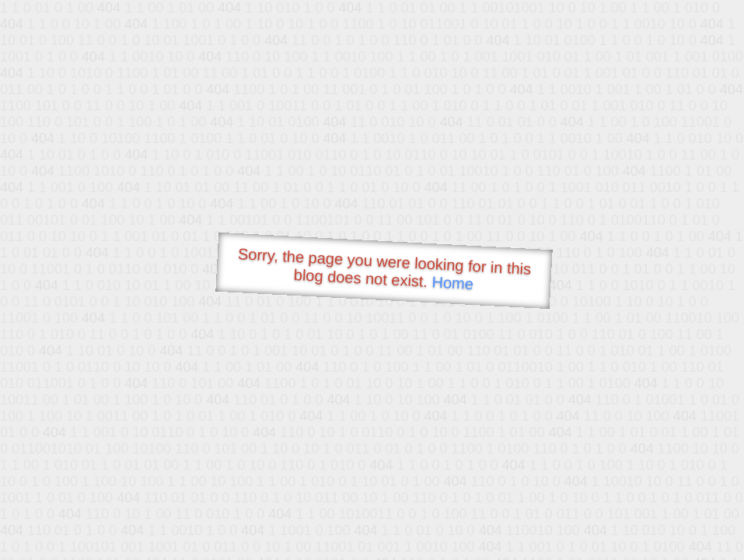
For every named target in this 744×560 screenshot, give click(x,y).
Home (452, 283)
